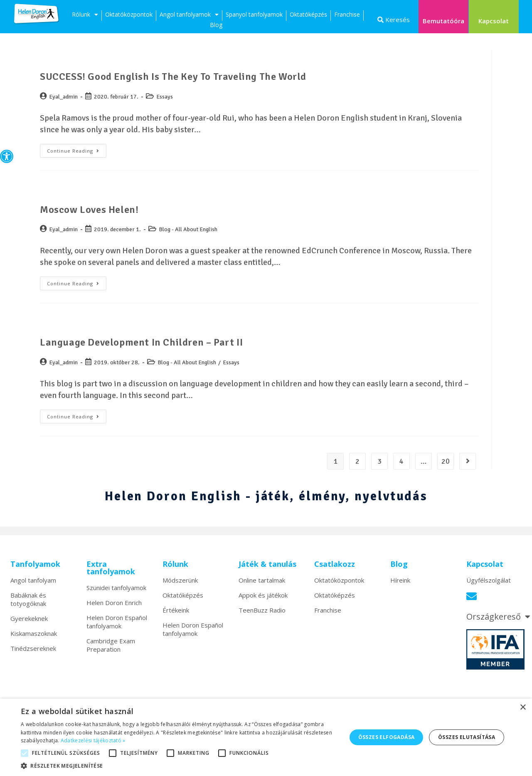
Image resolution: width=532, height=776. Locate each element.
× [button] (523, 708)
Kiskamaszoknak (34, 633)
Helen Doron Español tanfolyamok (117, 622)
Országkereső (498, 617)
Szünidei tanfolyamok (116, 588)
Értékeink (176, 610)
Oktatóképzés (308, 14)
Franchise (347, 14)
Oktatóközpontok (129, 14)
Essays (165, 97)
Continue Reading (77, 149)
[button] (7, 156)
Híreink (400, 580)
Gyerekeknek (29, 618)
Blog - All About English (188, 229)
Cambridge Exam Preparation (111, 645)
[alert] (266, 737)
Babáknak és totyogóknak (28, 599)
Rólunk (85, 16)
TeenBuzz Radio (262, 610)
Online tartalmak (262, 580)
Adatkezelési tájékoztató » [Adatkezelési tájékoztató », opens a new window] (93, 740)
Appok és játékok (263, 595)
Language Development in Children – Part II (141, 342)
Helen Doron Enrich (114, 603)
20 (446, 461)
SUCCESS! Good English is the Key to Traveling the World (173, 77)
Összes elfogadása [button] (387, 737)
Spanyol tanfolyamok (254, 14)
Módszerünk (180, 580)
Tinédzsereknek (33, 648)
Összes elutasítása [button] (467, 737)
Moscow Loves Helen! (89, 210)
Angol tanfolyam (33, 580)
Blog (216, 25)
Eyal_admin (63, 97)
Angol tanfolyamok (189, 16)
